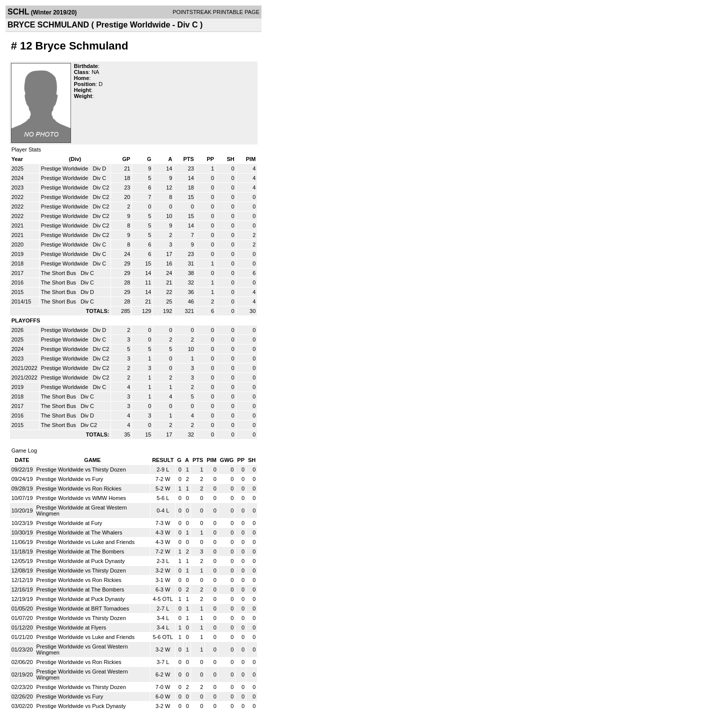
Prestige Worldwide (65, 168)
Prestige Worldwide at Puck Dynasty (81, 561)
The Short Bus (59, 273)
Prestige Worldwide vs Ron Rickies (79, 488)
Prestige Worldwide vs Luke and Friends (86, 542)
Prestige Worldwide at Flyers (71, 627)
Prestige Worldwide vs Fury (70, 479)
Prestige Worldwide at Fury (69, 523)
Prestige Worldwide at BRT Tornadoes (83, 608)
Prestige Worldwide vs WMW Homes (81, 498)
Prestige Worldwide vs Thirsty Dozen (81, 469)
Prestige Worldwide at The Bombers (80, 551)
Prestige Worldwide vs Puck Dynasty (81, 706)
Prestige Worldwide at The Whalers (79, 532)
